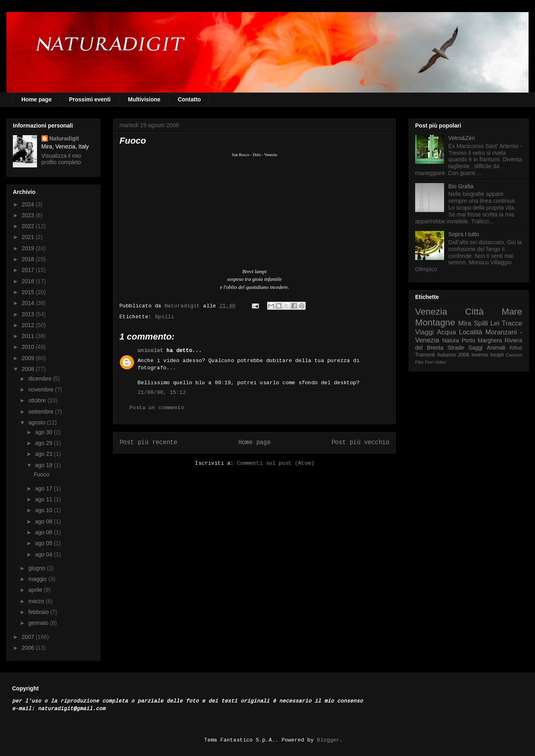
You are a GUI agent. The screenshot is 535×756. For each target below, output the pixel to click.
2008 (29, 369)
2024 (29, 204)
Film (419, 362)
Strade (456, 348)
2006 (29, 648)
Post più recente (148, 443)
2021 (29, 237)
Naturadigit (184, 306)
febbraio (39, 612)
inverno (480, 355)
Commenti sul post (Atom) (276, 463)
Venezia (431, 312)
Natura (451, 340)
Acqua (447, 332)
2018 (29, 259)
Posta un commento (157, 408)
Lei (495, 323)
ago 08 (44, 521)
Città (474, 312)
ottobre (38, 400)
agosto (37, 422)
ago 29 (44, 443)
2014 (29, 303)
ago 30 (44, 432)
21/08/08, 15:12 (162, 392)
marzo (37, 601)
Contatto (189, 99)
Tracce (512, 323)
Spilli (165, 317)
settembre (41, 412)
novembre (41, 389)
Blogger (328, 740)
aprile (36, 590)
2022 (29, 226)
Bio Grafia (461, 186)
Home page (36, 99)
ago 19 (44, 465)
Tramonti (425, 355)
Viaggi (424, 332)
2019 (29, 248)
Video (440, 362)
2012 (29, 325)
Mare (512, 312)
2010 (29, 347)
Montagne (435, 322)
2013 (29, 314)
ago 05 (44, 543)
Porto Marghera (482, 340)
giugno (37, 568)
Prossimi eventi (90, 99)
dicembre (40, 379)
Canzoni (514, 355)
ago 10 (44, 510)
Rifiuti (516, 348)
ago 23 (44, 454)
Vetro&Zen (462, 138)
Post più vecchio (360, 443)
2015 (29, 292)
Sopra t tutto (464, 234)
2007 (29, 637)
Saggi (475, 348)
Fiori (429, 362)
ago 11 (44, 499)
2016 (29, 281)
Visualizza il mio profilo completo (61, 159)
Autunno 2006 (453, 355)
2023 (29, 215)
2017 (29, 270)
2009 (29, 358)
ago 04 (44, 554)
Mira (465, 323)
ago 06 (44, 532)
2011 (29, 336)
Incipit (497, 355)
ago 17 (44, 488)
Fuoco (42, 474)
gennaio (39, 623)
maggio (38, 579)
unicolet (150, 351)
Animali (496, 348)
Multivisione (144, 99)
